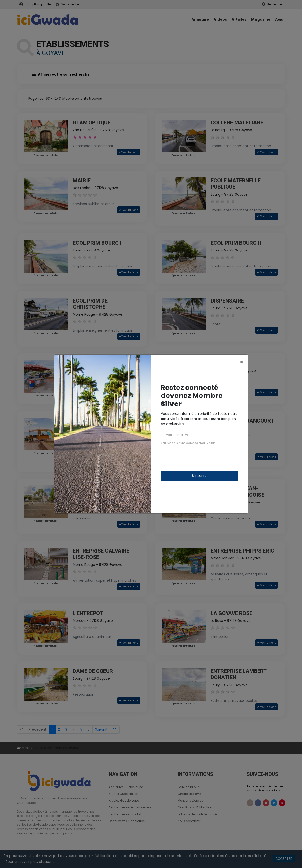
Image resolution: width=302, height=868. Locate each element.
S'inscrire (199, 476)
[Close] (241, 362)
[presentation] (198, 458)
